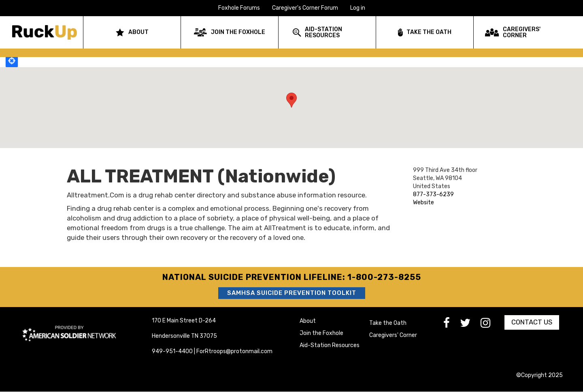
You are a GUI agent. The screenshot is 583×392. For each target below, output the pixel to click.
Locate (12, 61)
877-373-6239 (433, 194)
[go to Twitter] (470, 325)
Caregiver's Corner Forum (305, 8)
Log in (358, 8)
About (308, 321)
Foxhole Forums (239, 8)
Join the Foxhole (321, 333)
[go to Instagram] (490, 325)
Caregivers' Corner (393, 335)
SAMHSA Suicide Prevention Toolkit (292, 293)
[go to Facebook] (452, 325)
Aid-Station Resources (330, 345)
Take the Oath (388, 323)
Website (423, 202)
